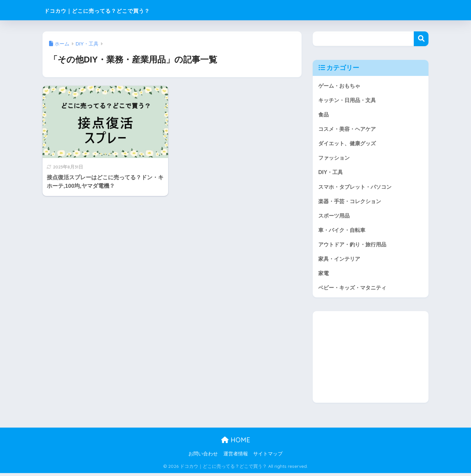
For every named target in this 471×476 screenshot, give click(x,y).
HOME (236, 443)
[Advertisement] (371, 360)
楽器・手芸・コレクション (352, 203)
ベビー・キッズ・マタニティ (354, 290)
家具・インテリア (340, 261)
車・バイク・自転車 (343, 232)
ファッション (335, 159)
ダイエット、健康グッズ (349, 144)
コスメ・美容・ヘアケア (349, 129)
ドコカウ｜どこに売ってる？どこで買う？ (121, 10)
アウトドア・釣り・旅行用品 (354, 247)
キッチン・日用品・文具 (349, 100)
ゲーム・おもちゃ (340, 86)
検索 (421, 39)
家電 (324, 276)
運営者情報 (236, 457)
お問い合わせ (203, 457)
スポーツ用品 (335, 217)
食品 (324, 115)
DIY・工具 (331, 173)
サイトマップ (268, 457)
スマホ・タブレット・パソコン (357, 188)
